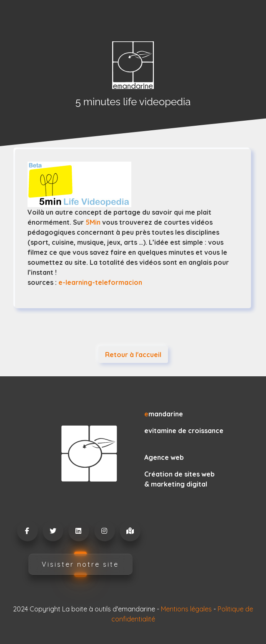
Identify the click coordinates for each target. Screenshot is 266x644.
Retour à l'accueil (133, 355)
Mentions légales (186, 609)
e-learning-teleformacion (99, 282)
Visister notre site (80, 564)
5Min (93, 222)
